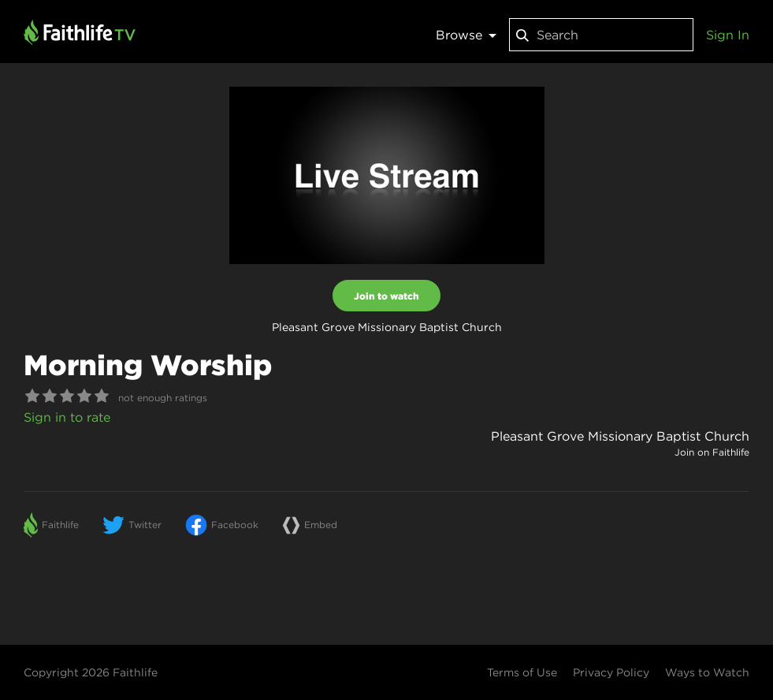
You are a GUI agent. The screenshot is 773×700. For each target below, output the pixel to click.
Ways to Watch (707, 672)
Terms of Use (522, 672)
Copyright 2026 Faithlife (91, 672)
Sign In (728, 35)
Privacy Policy (611, 672)
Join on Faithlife (712, 452)
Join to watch (386, 296)
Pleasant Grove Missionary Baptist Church (620, 436)
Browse (466, 35)
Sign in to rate (67, 417)
